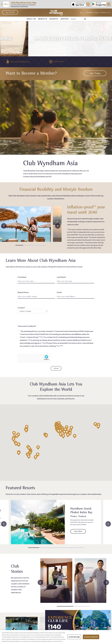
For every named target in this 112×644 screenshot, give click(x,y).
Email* (59, 292)
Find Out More (59, 62)
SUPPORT (65, 19)
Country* (33, 310)
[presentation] (4, 226)
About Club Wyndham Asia (20, 62)
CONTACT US (105, 13)
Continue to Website (91, 637)
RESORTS (54, 19)
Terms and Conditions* (27, 326)
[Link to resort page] (38, 522)
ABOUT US (31, 19)
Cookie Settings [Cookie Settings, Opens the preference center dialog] (74, 637)
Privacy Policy (52, 343)
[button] (19, 245)
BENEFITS (43, 19)
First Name (22, 277)
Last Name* (61, 277)
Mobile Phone (23, 292)
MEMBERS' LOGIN (93, 13)
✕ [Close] (109, 612)
